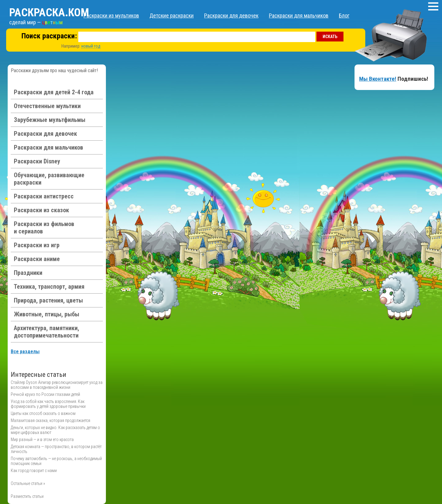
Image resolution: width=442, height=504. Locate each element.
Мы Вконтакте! (378, 79)
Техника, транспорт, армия (49, 287)
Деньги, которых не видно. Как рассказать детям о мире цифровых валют (55, 430)
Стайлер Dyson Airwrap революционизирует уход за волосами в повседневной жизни (57, 385)
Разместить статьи (27, 496)
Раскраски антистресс (44, 196)
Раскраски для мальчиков (299, 16)
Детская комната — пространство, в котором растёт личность (56, 449)
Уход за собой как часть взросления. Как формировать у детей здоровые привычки (48, 404)
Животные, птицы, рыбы (47, 314)
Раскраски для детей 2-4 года (54, 92)
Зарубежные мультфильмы (50, 120)
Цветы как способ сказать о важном (43, 413)
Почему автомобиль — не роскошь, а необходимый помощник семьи (56, 461)
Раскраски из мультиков (111, 16)
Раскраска (49, 13)
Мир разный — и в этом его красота (42, 440)
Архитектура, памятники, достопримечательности (47, 332)
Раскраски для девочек (231, 16)
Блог (344, 16)
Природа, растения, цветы (48, 300)
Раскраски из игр (37, 245)
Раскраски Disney (37, 161)
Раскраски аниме (37, 259)
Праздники (28, 273)
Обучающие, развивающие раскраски (49, 179)
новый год (91, 46)
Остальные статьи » (28, 483)
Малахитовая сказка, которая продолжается (50, 420)
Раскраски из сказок (41, 210)
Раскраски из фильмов (44, 228)
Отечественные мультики (47, 106)
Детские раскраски (172, 16)
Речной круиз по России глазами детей (45, 394)
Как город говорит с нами (34, 471)
